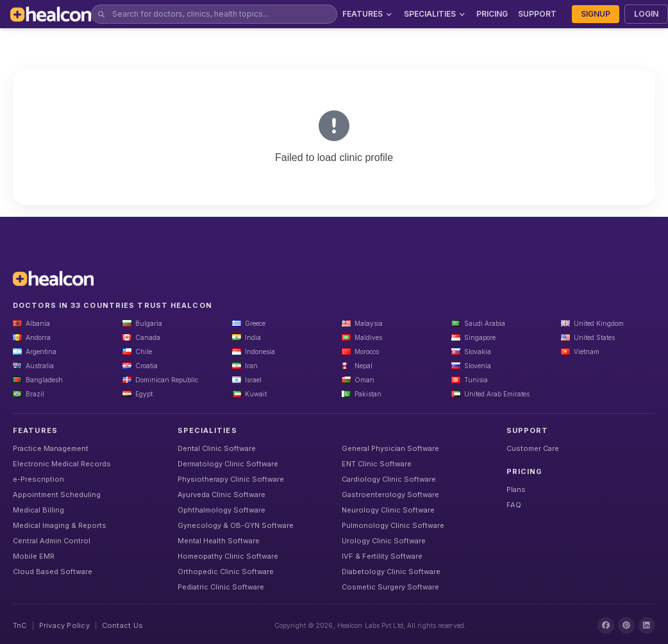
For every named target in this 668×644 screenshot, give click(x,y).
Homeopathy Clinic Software (228, 556)
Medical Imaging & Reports (60, 525)
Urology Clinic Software (384, 541)
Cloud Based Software (53, 572)
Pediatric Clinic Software (221, 587)
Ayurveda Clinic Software (221, 495)
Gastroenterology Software (390, 495)
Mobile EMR (34, 556)
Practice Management (51, 448)
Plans (516, 489)
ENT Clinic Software (377, 464)
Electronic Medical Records (62, 464)
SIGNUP (596, 14)
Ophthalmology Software (221, 510)
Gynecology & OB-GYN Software (236, 525)
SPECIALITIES (435, 14)
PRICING (492, 14)
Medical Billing (38, 510)
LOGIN (646, 14)
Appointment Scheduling (57, 495)
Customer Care (533, 448)
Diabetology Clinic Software (391, 572)
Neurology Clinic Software (388, 510)
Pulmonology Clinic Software (393, 525)
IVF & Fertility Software (382, 556)
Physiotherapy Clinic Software (231, 479)
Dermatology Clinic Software (228, 464)
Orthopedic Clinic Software (226, 572)
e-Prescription (38, 479)
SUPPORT (537, 14)
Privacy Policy (64, 625)
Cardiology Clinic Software (389, 479)
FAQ (514, 505)
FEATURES (368, 14)
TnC (20, 625)
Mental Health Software (219, 541)
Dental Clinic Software (217, 448)
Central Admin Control (52, 541)
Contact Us (122, 625)
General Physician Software (390, 448)
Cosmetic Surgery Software (390, 587)
